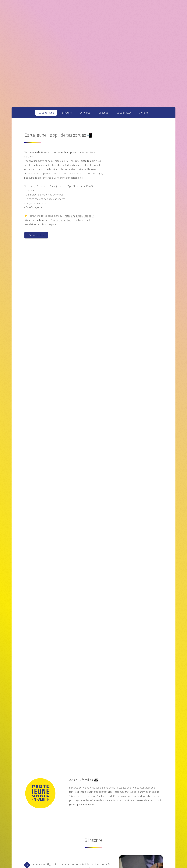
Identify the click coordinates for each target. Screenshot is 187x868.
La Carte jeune (46, 113)
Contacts (144, 113)
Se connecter (124, 113)
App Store (73, 186)
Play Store (92, 186)
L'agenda (103, 113)
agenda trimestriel (62, 220)
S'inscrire (67, 113)
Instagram (69, 216)
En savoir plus (36, 235)
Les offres (85, 113)
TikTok (79, 216)
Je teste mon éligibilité (44, 864)
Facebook (89, 216)
